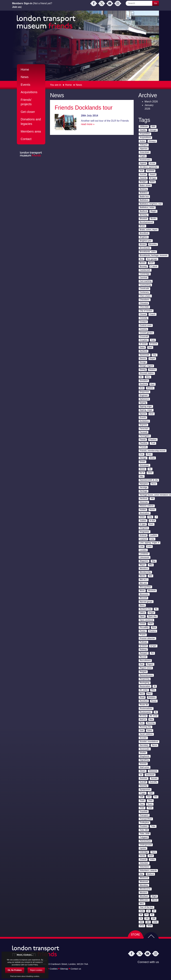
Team (142, 800)
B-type (153, 178)
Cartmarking (145, 285)
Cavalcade (144, 288)
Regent (150, 664)
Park (151, 624)
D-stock (154, 344)
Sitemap (64, 969)
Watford (150, 874)
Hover (152, 510)
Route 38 (144, 705)
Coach (152, 314)
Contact (26, 139)
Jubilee (143, 521)
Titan (150, 800)
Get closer (28, 112)
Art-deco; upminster (149, 167)
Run (142, 723)
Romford (144, 701)
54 (146, 915)
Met (150, 576)
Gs (150, 469)
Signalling (144, 760)
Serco (155, 745)
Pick (154, 627)
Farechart (144, 428)
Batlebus (144, 193)
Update (143, 848)
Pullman (143, 642)
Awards (143, 178)
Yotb (142, 911)
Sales (150, 731)
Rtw (151, 719)
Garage (143, 458)
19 (148, 911)
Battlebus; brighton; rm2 (151, 204)
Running (151, 723)
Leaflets (154, 535)
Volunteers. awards (148, 870)
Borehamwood (146, 222)
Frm (142, 454)
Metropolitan (145, 587)
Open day (152, 616)
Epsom (143, 414)
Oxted (142, 624)
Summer (144, 778)
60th (153, 126)
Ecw (142, 388)
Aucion (143, 174)
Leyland (143, 539)
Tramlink (144, 812)
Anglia (143, 156)
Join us (17, 7)
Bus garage (152, 259)
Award (153, 174)
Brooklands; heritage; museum (154, 255)
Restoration (145, 686)
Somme (143, 764)
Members (144, 569)
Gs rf (142, 473)
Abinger (153, 130)
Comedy (143, 318)
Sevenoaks (145, 749)
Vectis (142, 856)
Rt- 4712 (154, 716)
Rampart (144, 653)
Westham (144, 896)
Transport (144, 815)
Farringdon (145, 436)
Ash (142, 171)
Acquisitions (29, 92)
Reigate (143, 672)
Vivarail (143, 859)
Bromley (153, 244)
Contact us (76, 969)
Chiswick (144, 303)
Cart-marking (146, 281)
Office (142, 613)
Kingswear (145, 532)
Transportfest (146, 819)
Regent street (146, 668)
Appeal (143, 163)
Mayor (142, 565)
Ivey (150, 517)
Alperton (144, 149)
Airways (152, 141)
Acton (142, 141)
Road (142, 697)
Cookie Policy (33, 965)
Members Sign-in (22, 3)
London (143, 550)
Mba (151, 565)
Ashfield (151, 171)
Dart (150, 347)
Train (142, 808)
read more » (88, 124)
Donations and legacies (31, 122)
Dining (143, 369)
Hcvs (154, 484)
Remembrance (146, 675)
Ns (156, 609)
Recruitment (145, 660)
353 (141, 922)
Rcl (152, 653)
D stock (143, 344)
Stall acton (145, 767)
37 (154, 911)
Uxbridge (144, 852)
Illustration (145, 513)
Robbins (152, 697)
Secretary (144, 745)
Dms (148, 377)
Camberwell (145, 270)
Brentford (144, 233)
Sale (142, 731)
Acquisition (145, 134)
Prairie (143, 635)
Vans (154, 852)
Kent (151, 524)
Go (156, 3)
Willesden (144, 900)
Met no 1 (144, 579)
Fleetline (144, 443)
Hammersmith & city (149, 480)
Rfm (153, 690)
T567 (151, 793)
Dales (142, 347)
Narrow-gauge (146, 602)
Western (143, 893)
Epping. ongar (146, 410)
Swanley (144, 786)
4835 (150, 926)
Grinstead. (144, 465)
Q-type (153, 646)
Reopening (145, 679)
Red (142, 664)
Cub (153, 340)
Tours (150, 804)
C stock (154, 266)
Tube (153, 826)
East (152, 384)
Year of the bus (146, 907)
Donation (144, 381)
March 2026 (151, 102)
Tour (142, 804)
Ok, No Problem (15, 970)
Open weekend (146, 620)
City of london (146, 311)
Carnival (143, 278)
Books (154, 219)
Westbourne (145, 889)
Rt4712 (143, 719)
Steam (143, 771)
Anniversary (145, 160)
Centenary (144, 292)
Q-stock (143, 646)
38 (141, 915)
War (141, 874)
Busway (143, 266)
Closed (143, 314)
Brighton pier (146, 241)
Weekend (144, 878)
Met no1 (143, 583)
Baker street (145, 185)
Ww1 (142, 904)
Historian (144, 502)
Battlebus (144, 200)
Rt (156, 712)
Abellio (143, 130)
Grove (142, 469)
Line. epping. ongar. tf (150, 543)
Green (142, 462)
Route (154, 701)
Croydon (144, 340)
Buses (143, 263)
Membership (145, 572)
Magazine (144, 561)
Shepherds (145, 756)
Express (143, 425)
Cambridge (145, 274)
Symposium (145, 789)
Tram (150, 808)
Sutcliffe (153, 782)
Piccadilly (144, 627)
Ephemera (144, 399)
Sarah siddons (146, 734)
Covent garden (146, 333)
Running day (145, 727)
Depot (152, 359)
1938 (155, 922)
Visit (151, 856)
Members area (31, 131)
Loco (149, 546)
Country (143, 329)
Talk (142, 797)
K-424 (152, 521)
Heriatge (144, 487)
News (79, 85)
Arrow (152, 163)
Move (142, 591)
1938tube (144, 126)
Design (143, 362)
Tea (156, 797)
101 (147, 918)
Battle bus (144, 197)
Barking (143, 189)
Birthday (144, 215)
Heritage (144, 491)
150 (154, 918)
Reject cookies (36, 970)
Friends (143, 447)
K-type (143, 524)
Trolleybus (144, 822)
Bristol (143, 244)
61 (152, 915)
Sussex (154, 778)
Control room (146, 325)
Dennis (143, 359)
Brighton (144, 237)
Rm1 (142, 694)
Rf (155, 686)
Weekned (144, 882)
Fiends (143, 440)
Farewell (144, 432)
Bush (151, 263)
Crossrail (144, 336)
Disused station (147, 373)
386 (148, 922)
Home (68, 85)
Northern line (146, 609)
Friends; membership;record (152, 451)
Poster (143, 631)
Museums (144, 594)
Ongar (151, 613)
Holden (143, 510)
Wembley (144, 885)
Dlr (141, 377)
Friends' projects (26, 102)
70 (141, 918)
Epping (143, 403)
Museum (152, 591)
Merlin (142, 576)
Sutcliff (143, 782)
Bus (142, 259)
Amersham (145, 152)
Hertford (143, 498)
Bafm (152, 182)
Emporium (144, 392)
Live (142, 546)
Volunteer (144, 863)
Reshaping (145, 683)
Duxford (143, 384)
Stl (141, 775)
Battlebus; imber (147, 207)
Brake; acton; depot (149, 230)
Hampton (144, 484)
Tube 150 (144, 830)
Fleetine (153, 440)
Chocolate (144, 307)
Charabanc (145, 300)
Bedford (143, 211)
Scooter (143, 738)
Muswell (143, 598)
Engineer (144, 395)
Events (26, 85)
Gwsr (150, 473)
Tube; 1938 (145, 834)
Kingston (144, 528)
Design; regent (146, 366)
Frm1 (149, 454)
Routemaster (145, 712)
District (152, 369)
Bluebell (143, 219)
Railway (143, 650)
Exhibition (144, 421)
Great (152, 458)
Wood (155, 900)
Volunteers (145, 867)
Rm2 (149, 694)
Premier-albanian (147, 638)
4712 (142, 926)
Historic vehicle (147, 506)
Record (143, 657)
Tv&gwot (144, 837)
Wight (154, 896)
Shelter (143, 753)
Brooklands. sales (148, 252)
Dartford (143, 351)
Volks (152, 859)
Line (152, 539)
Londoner (144, 554)
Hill (152, 498)
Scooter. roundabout (149, 741)
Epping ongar (146, 406)
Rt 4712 (143, 716)
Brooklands (145, 248)
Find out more (16, 976)
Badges (143, 182)
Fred (153, 443)
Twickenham (145, 841)
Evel (152, 414)
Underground (146, 845)
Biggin (153, 211)
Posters (153, 631)
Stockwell (150, 775)
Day (155, 355)
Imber (142, 517)
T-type (142, 793)
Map (154, 561)
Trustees (144, 826)
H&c (142, 476)
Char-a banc (145, 296)
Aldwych (144, 145)
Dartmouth (145, 355)
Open (142, 616)
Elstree (150, 388)
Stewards (153, 771)
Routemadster (146, 708)
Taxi (149, 797)
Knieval (143, 535)
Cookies (54, 969)
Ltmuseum (145, 557)
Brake (142, 226)
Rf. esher (144, 690)
